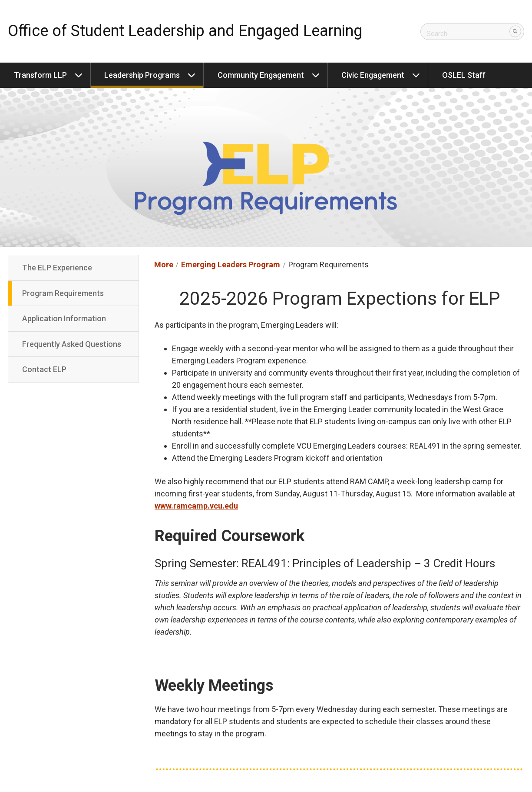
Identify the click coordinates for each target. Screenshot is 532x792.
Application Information (64, 318)
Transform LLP (40, 75)
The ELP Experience (57, 268)
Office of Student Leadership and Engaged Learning (185, 31)
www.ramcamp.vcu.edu (196, 506)
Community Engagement (261, 75)
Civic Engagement (373, 75)
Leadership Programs (142, 75)
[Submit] (515, 32)
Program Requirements (63, 293)
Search (437, 31)
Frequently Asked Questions (72, 344)
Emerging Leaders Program (231, 265)
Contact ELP (44, 369)
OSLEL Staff (464, 75)
